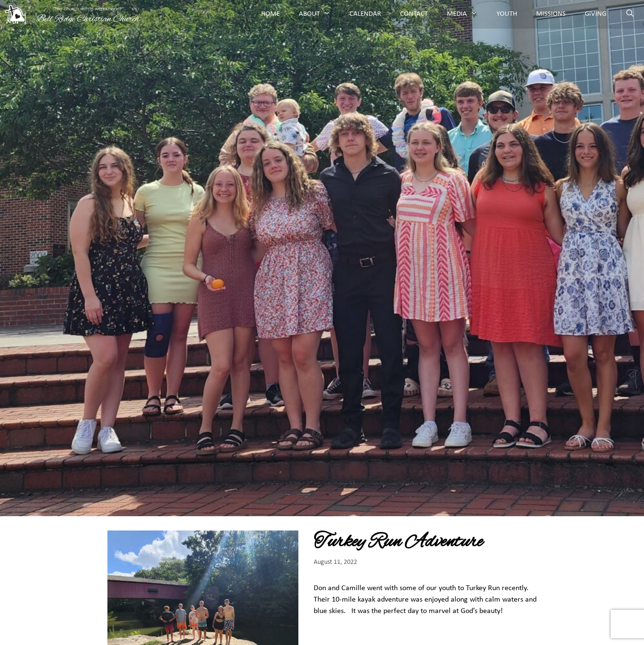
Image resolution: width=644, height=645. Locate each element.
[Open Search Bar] (630, 14)
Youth (507, 14)
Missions (551, 14)
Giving (596, 14)
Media (467, 14)
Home (270, 14)
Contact (414, 14)
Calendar (365, 14)
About (319, 14)
